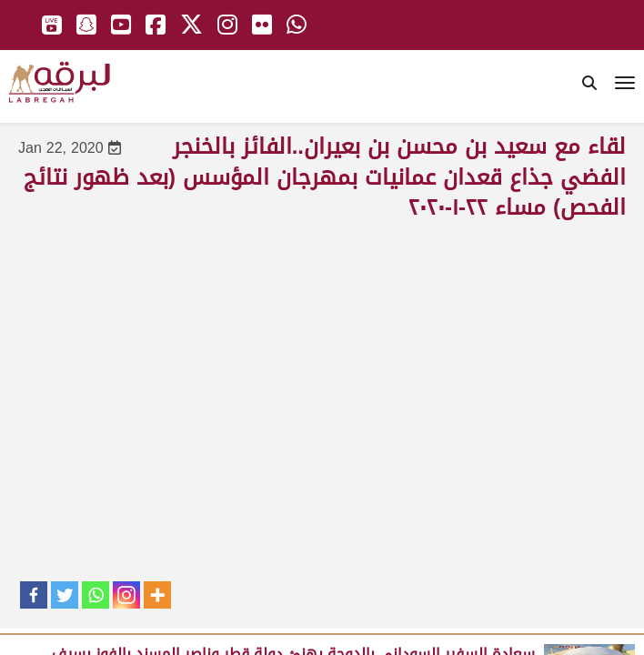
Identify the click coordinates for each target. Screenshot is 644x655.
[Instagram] (126, 595)
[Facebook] (34, 595)
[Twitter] (65, 595)
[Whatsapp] (96, 595)
